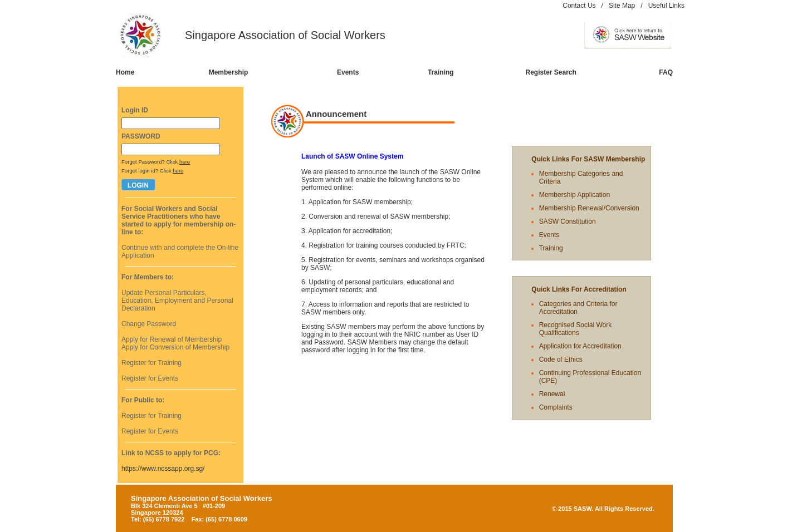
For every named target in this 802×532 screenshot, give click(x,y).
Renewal (552, 394)
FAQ (666, 72)
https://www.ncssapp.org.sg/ (163, 469)
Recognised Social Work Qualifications (576, 329)
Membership (229, 72)
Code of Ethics (561, 359)
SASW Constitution (568, 221)
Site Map (622, 6)
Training (441, 72)
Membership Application (574, 195)
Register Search (551, 72)
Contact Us (579, 6)
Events (348, 72)
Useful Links (666, 6)
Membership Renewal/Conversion (589, 208)
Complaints (556, 407)
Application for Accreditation (580, 346)
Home (125, 72)
